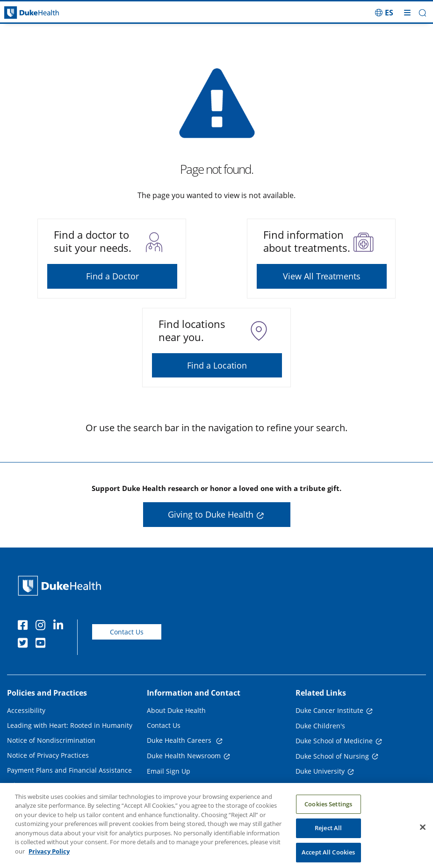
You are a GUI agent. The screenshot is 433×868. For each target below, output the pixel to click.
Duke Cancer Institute (329, 710)
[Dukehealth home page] (54, 13)
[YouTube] (43, 644)
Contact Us (127, 632)
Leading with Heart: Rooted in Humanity (70, 725)
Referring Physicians (179, 786)
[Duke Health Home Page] (61, 586)
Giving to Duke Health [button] (211, 514)
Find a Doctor (112, 276)
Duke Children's (320, 726)
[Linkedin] (60, 626)
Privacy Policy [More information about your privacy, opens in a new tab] (49, 858)
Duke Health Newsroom (184, 756)
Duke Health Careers (180, 740)
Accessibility (26, 710)
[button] (422, 13)
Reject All (328, 835)
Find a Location (217, 365)
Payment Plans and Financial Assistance (69, 770)
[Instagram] (43, 626)
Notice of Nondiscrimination (51, 740)
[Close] (423, 834)
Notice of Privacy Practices (48, 755)
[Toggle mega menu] (407, 13)
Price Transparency (37, 785)
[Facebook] (25, 626)
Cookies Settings (328, 811)
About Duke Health (176, 710)
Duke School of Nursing (332, 756)
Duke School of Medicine (334, 741)
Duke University (320, 771)
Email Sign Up (169, 771)
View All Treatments (322, 276)
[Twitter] (25, 644)
